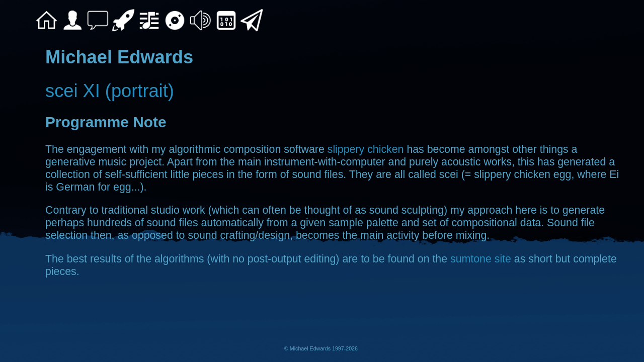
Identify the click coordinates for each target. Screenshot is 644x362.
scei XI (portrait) (110, 91)
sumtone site (481, 259)
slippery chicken (366, 149)
